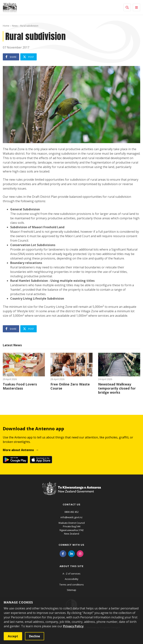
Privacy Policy (73, 626)
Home (6, 26)
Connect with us (71, 545)
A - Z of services (71, 574)
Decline (35, 636)
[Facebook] (63, 553)
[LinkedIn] (71, 553)
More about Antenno (18, 450)
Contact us (72, 504)
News (15, 26)
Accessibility (72, 579)
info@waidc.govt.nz (71, 517)
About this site (71, 566)
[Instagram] (80, 553)
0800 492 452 (71, 512)
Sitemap (71, 590)
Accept (13, 636)
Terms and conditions (72, 585)
